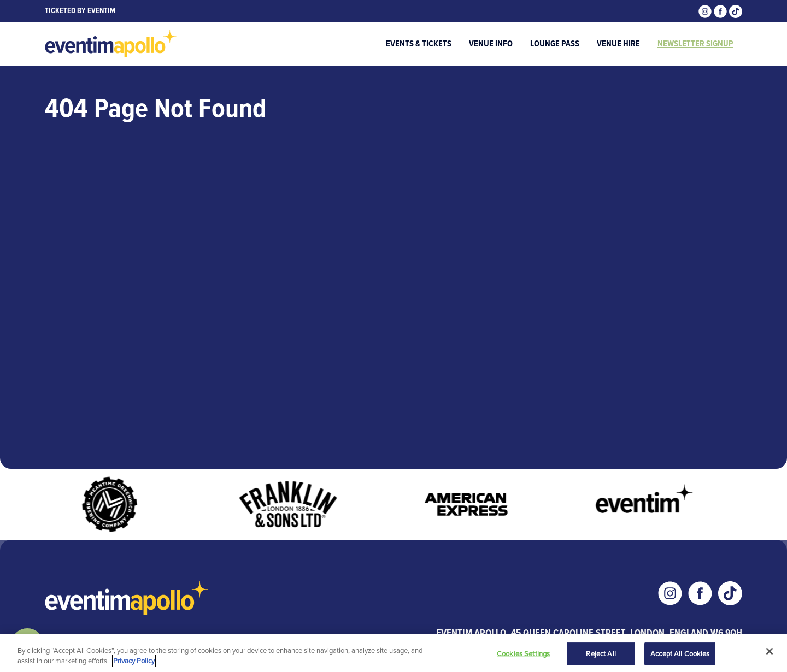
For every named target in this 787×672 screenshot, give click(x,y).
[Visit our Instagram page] (706, 11)
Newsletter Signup (695, 43)
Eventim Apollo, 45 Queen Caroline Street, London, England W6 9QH (589, 633)
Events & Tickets (419, 43)
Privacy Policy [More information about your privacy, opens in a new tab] (134, 661)
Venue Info (491, 43)
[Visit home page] (111, 44)
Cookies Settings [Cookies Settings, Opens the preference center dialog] (523, 654)
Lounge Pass (555, 43)
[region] (393, 653)
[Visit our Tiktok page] (736, 11)
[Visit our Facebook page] (721, 11)
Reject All (601, 654)
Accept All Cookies (680, 654)
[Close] (770, 651)
